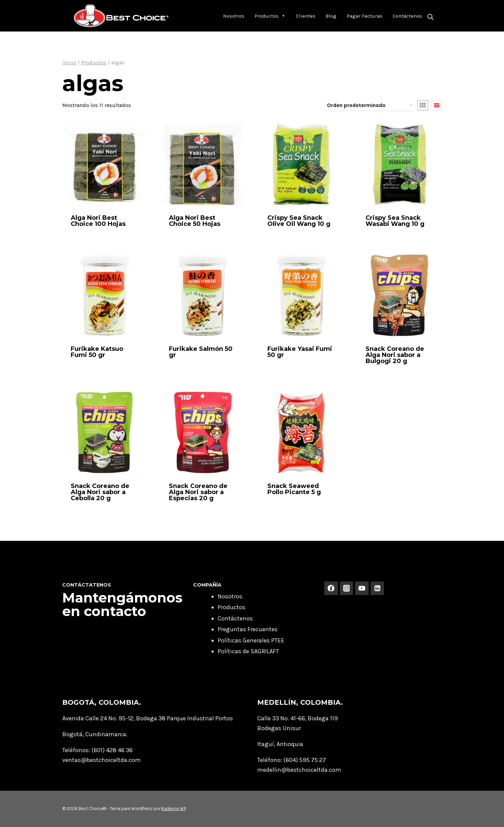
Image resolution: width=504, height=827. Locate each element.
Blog (331, 16)
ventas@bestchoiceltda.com (102, 760)
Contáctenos (407, 16)
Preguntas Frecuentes (248, 629)
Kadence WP (174, 809)
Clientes (306, 16)
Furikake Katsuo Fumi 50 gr (97, 352)
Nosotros (234, 16)
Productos (270, 16)
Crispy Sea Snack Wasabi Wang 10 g (395, 221)
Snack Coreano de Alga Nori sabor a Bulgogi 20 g (395, 355)
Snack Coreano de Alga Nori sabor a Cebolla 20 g (100, 492)
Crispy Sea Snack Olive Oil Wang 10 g (299, 221)
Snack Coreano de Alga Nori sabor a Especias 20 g (198, 492)
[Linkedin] (377, 588)
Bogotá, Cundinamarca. (95, 734)
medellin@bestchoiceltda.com (299, 770)
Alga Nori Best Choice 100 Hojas (98, 221)
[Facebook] (331, 588)
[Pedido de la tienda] (370, 106)
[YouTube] (362, 588)
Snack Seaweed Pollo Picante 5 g (294, 489)
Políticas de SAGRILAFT (248, 651)
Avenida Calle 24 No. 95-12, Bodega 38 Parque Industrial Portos (148, 718)
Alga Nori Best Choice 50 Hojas (195, 221)
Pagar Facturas (365, 16)
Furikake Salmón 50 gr (201, 352)
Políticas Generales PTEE (251, 640)
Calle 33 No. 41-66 (281, 718)
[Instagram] (347, 588)
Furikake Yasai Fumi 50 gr (300, 352)
